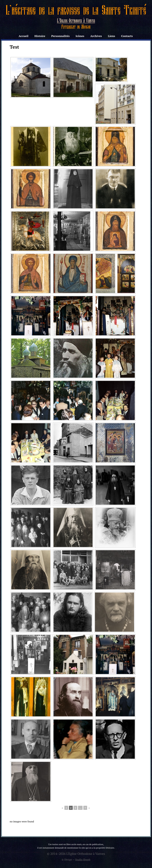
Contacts (127, 36)
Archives (96, 36)
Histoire (40, 36)
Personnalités (60, 36)
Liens (111, 36)
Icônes (80, 36)
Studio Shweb (83, 860)
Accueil (23, 36)
